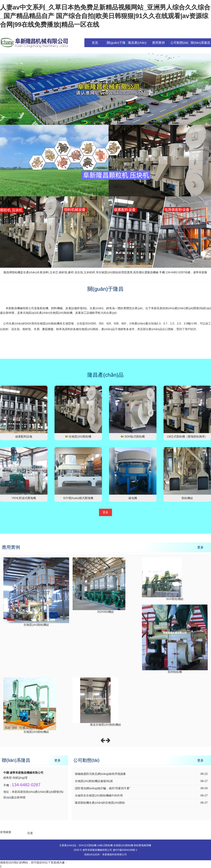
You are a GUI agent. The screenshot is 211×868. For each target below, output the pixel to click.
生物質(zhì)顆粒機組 (36, 625)
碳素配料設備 (24, 437)
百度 (30, 833)
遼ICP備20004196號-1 (125, 850)
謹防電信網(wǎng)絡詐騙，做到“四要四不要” (103, 788)
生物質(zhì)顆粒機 (80, 437)
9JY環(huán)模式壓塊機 (78, 498)
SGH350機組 (105, 612)
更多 (105, 512)
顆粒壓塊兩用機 (142, 845)
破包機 (133, 498)
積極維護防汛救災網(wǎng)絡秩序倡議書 (100, 774)
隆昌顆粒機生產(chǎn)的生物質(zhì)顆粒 (100, 803)
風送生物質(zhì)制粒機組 (105, 725)
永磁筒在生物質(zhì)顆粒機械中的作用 (99, 795)
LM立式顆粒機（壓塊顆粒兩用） (187, 437)
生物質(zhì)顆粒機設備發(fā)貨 (94, 781)
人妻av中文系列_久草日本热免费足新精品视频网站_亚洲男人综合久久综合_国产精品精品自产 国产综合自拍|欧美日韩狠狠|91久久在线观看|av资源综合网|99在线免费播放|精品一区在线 (105, 16)
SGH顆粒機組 (175, 599)
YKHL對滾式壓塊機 (24, 498)
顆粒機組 (187, 498)
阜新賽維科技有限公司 (114, 854)
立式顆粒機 (90, 845)
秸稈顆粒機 (175, 672)
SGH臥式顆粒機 (135, 437)
